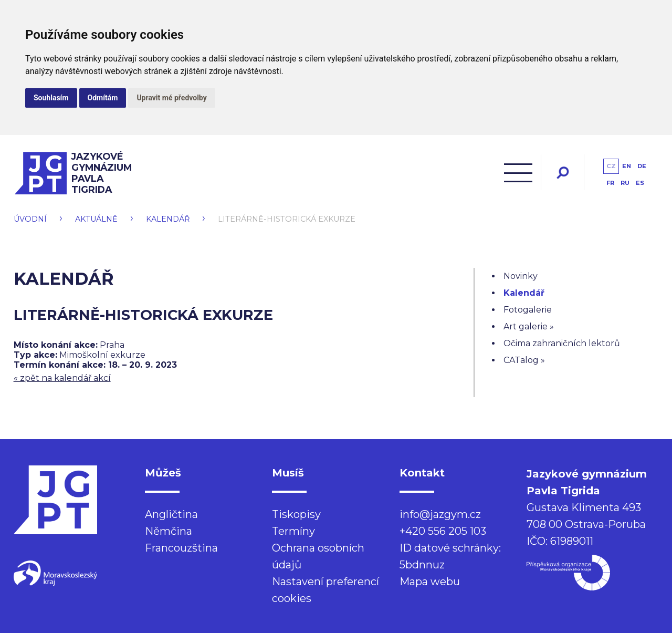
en (627, 166)
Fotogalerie (528, 310)
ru (625, 183)
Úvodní (30, 219)
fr (610, 183)
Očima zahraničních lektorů (562, 343)
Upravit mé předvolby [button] (171, 98)
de (642, 166)
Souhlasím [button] (51, 98)
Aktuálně (96, 219)
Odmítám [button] (103, 98)
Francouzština (181, 548)
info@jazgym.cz (440, 514)
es (640, 183)
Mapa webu (430, 582)
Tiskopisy (296, 514)
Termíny (293, 531)
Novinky (521, 276)
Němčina (169, 531)
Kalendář (168, 219)
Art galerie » (529, 326)
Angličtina (171, 514)
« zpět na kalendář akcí (62, 378)
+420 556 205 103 (443, 531)
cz (611, 166)
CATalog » (524, 360)
